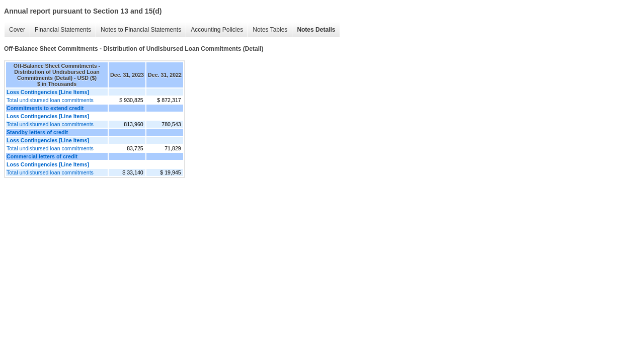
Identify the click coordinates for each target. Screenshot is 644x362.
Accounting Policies (217, 30)
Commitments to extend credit (45, 108)
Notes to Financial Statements (141, 30)
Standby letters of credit (37, 132)
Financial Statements (63, 30)
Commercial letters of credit (42, 156)
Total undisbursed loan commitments (50, 100)
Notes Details (316, 30)
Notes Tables (270, 30)
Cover (17, 30)
